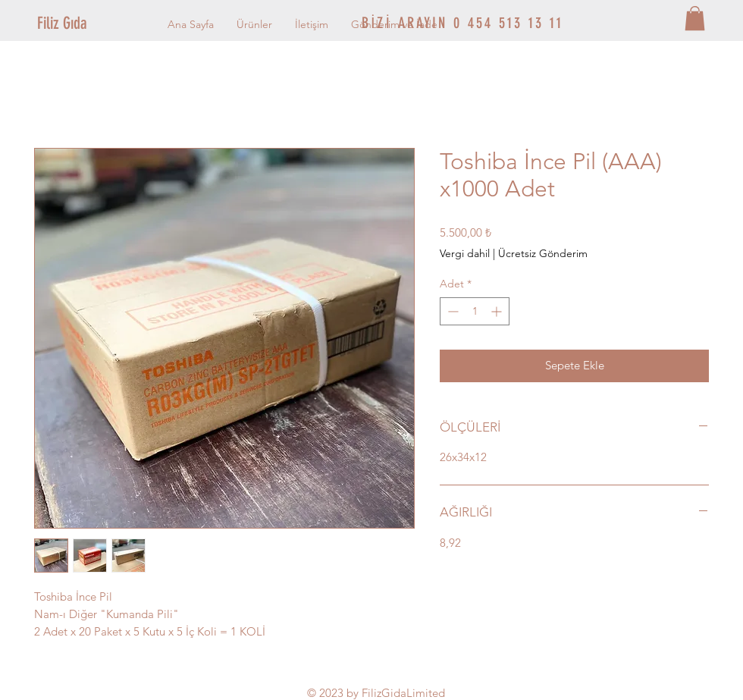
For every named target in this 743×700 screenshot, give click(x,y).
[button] (695, 18)
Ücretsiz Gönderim (543, 253)
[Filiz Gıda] (88, 24)
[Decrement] (451, 311)
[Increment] (498, 311)
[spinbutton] (475, 311)
